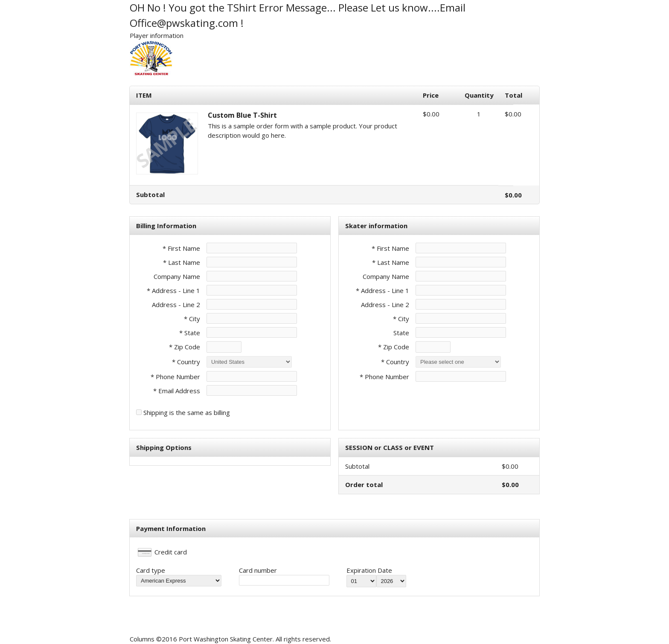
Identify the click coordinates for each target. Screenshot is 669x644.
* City (192, 319)
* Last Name (182, 262)
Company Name (177, 276)
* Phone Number (384, 377)
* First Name (181, 248)
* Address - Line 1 (173, 290)
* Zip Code (185, 347)
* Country (186, 362)
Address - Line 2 (176, 305)
